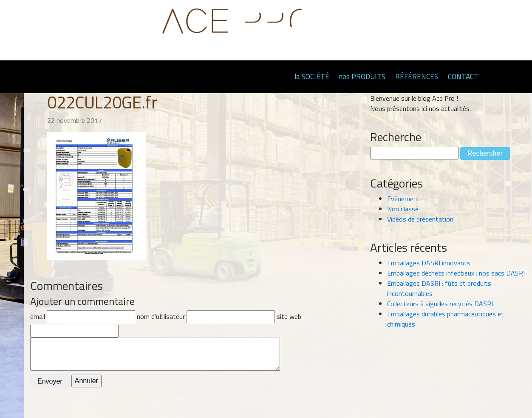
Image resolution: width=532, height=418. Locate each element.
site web (289, 316)
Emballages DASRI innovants (429, 263)
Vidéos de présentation (420, 219)
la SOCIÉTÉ (312, 77)
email (38, 316)
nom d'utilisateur (161, 316)
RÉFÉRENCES (417, 77)
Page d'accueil (279, 76)
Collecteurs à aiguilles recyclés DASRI (440, 304)
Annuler (86, 381)
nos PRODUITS (362, 77)
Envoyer (50, 381)
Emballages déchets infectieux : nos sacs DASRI (456, 273)
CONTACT (463, 77)
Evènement (403, 199)
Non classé (403, 209)
